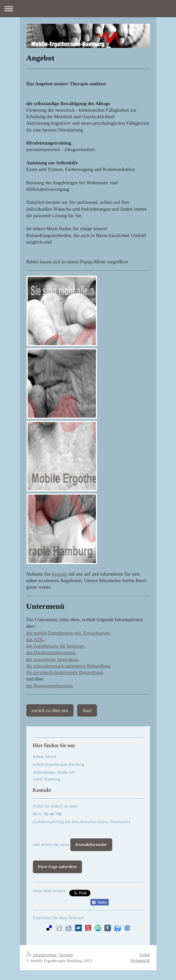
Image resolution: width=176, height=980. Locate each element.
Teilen (99, 903)
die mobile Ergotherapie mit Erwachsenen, (69, 633)
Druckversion (42, 955)
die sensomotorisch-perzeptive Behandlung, (69, 666)
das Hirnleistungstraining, (52, 652)
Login (145, 954)
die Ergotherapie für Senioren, (56, 646)
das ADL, (36, 639)
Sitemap (66, 955)
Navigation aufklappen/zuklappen (88, 9)
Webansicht (140, 960)
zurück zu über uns (50, 710)
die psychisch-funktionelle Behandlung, (65, 672)
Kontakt (59, 574)
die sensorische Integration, (53, 659)
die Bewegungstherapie (49, 686)
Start (87, 710)
